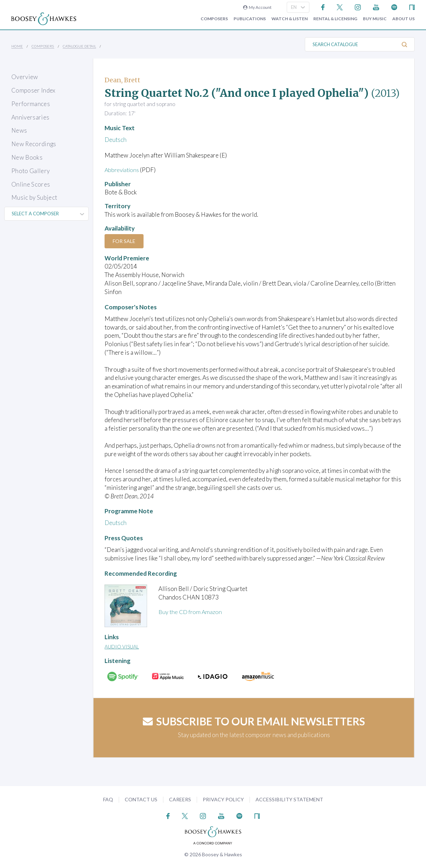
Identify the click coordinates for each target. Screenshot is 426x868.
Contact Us (141, 799)
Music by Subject (34, 197)
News (19, 130)
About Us (403, 19)
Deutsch (116, 140)
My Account (257, 7)
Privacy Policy (223, 799)
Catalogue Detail (79, 46)
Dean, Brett (122, 80)
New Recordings (34, 144)
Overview (25, 77)
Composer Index (33, 90)
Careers (180, 799)
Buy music (375, 19)
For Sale (125, 241)
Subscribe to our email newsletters (254, 721)
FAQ (108, 799)
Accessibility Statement (289, 799)
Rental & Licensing (335, 19)
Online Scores (31, 184)
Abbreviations (123, 170)
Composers (214, 19)
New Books (27, 157)
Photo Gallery (30, 171)
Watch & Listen (290, 19)
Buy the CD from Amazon (191, 612)
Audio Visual (122, 646)
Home (17, 46)
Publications (250, 19)
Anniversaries (30, 117)
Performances (31, 104)
